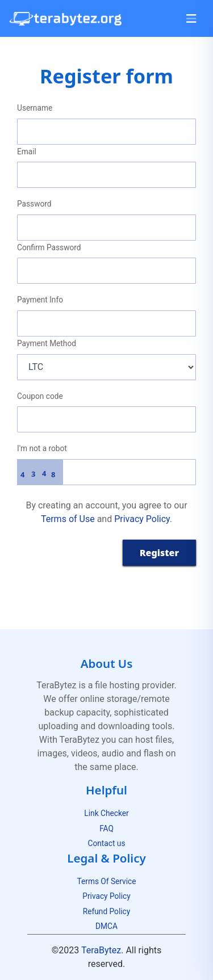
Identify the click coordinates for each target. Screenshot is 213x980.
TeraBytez (101, 950)
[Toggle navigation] (191, 19)
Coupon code (40, 396)
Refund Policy (106, 911)
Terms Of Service (106, 881)
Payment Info (40, 300)
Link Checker (106, 813)
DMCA (106, 926)
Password (34, 204)
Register (159, 553)
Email (27, 152)
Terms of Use (68, 519)
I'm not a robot (42, 448)
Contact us (107, 843)
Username (35, 108)
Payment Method (47, 343)
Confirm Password (49, 247)
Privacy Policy (142, 519)
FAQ (106, 828)
